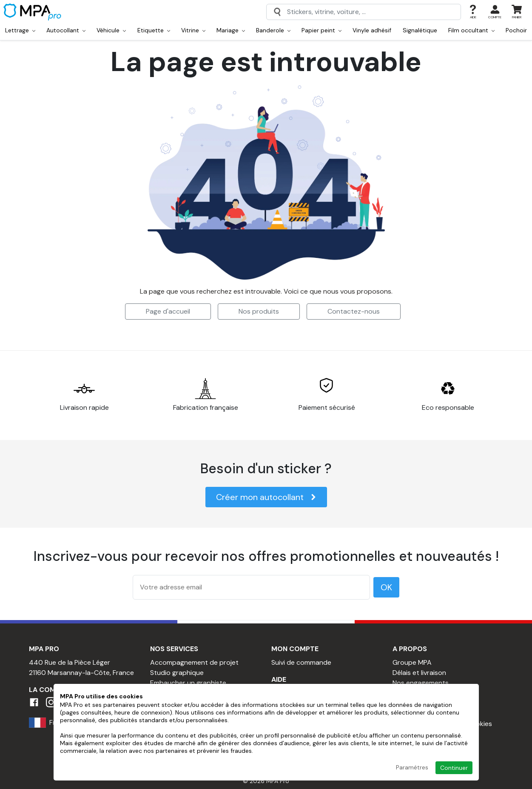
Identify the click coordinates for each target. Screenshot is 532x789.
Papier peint (321, 30)
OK (386, 587)
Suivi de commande (301, 662)
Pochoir (516, 30)
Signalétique (420, 30)
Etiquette (154, 30)
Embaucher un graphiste (188, 683)
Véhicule (111, 30)
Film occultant (471, 30)
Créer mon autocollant (266, 497)
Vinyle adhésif (372, 30)
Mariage (231, 30)
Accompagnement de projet (194, 662)
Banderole (273, 30)
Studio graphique (177, 673)
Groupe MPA (412, 662)
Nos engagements (421, 683)
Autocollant (66, 30)
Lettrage (20, 30)
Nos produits (259, 311)
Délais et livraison (419, 673)
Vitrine (193, 30)
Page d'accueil (168, 311)
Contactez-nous (354, 311)
